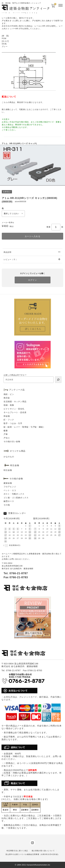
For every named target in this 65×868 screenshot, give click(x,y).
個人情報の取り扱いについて (43, 851)
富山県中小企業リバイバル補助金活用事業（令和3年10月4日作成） (32, 854)
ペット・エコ (10, 490)
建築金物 (8, 483)
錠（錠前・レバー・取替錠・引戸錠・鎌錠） (24, 427)
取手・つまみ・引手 (13, 423)
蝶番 (6, 431)
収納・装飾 (9, 405)
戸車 (6, 434)
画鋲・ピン (9, 394)
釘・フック (9, 420)
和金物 (7, 416)
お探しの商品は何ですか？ (15, 375)
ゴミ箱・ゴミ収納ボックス (16, 498)
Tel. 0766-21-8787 (16, 573)
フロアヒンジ (10, 487)
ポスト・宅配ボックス (14, 494)
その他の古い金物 (12, 442)
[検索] (58, 380)
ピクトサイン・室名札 (14, 409)
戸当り (7, 438)
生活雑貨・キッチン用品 (15, 402)
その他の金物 (16, 479)
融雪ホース (9, 501)
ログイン (33, 280)
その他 (7, 505)
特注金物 (8, 470)
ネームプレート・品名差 (15, 412)
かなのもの (9, 457)
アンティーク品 (17, 390)
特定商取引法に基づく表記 (17, 851)
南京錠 (7, 398)
